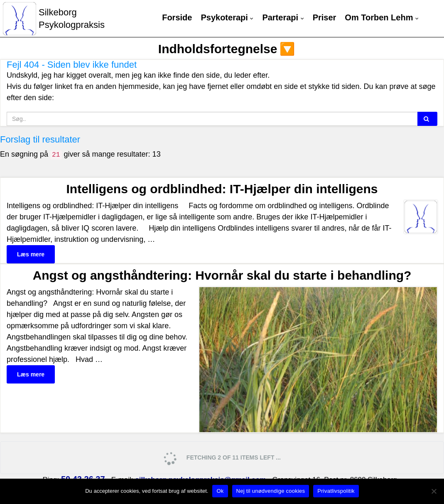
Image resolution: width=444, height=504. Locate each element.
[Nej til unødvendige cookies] (434, 491)
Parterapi (283, 18)
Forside (177, 18)
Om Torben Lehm (382, 18)
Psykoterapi (227, 18)
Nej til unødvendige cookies (271, 491)
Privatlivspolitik (336, 491)
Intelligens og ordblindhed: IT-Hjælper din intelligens (222, 189)
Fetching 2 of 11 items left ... (221, 458)
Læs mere (31, 254)
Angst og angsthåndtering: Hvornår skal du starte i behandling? (222, 275)
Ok (220, 491)
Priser (325, 18)
